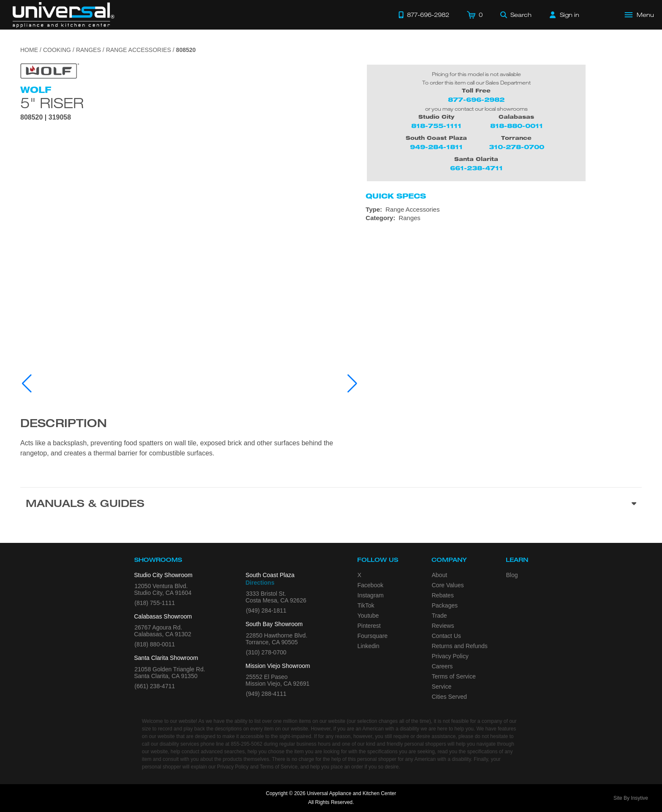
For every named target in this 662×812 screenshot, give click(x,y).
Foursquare (373, 636)
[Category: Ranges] (504, 218)
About (440, 575)
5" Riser (52, 103)
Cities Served (449, 697)
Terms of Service (454, 676)
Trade (440, 616)
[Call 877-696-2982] (424, 15)
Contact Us (446, 636)
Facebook (370, 585)
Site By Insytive (631, 798)
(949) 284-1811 (266, 610)
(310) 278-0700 (266, 652)
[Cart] (475, 15)
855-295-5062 (247, 744)
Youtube (368, 616)
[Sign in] (564, 15)
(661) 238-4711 (155, 686)
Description (64, 425)
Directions (260, 583)
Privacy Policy (450, 656)
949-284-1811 (436, 147)
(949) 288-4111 (266, 694)
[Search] (516, 15)
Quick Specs (396, 196)
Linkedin (369, 646)
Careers (442, 666)
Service (442, 687)
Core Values (448, 585)
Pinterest (369, 626)
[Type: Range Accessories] (504, 210)
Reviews (443, 626)
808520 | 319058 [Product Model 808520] (46, 117)
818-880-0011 (517, 126)
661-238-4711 (476, 168)
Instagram (371, 595)
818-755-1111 (436, 126)
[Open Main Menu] (640, 15)
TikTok (366, 605)
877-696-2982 (476, 99)
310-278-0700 (517, 147)
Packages (445, 605)
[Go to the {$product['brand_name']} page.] (50, 70)
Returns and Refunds (460, 646)
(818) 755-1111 (155, 603)
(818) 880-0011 (155, 644)
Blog (512, 575)
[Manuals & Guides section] (331, 505)
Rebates (443, 595)
